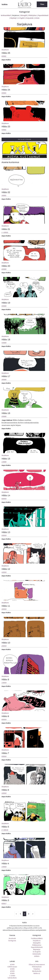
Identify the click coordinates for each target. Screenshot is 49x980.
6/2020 (4, 269)
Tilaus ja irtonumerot (37, 964)
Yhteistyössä (6, 159)
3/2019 (4, 609)
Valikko (5, 4)
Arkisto (37, 18)
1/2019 (4, 683)
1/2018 (4, 867)
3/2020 (4, 380)
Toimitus (37, 969)
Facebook (12, 938)
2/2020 (4, 416)
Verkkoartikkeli (6, 15)
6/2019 (4, 499)
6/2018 (4, 720)
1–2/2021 (5, 232)
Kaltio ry (37, 973)
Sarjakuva (16, 15)
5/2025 (12, 969)
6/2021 (4, 56)
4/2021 (4, 130)
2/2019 (4, 646)
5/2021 (4, 93)
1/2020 (4, 462)
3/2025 (12, 973)
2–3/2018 (5, 830)
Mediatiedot (37, 971)
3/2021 (4, 196)
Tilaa (42, 4)
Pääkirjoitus (32, 15)
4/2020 (4, 343)
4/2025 (12, 971)
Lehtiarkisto (12, 978)
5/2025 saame (12, 967)
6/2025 (12, 964)
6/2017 (4, 904)
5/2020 (4, 306)
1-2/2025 (12, 976)
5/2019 (4, 536)
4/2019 (4, 572)
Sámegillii (24, 15)
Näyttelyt (13, 18)
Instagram (12, 941)
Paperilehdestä (43, 15)
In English (21, 18)
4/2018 (4, 793)
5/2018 (4, 756)
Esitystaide (30, 18)
